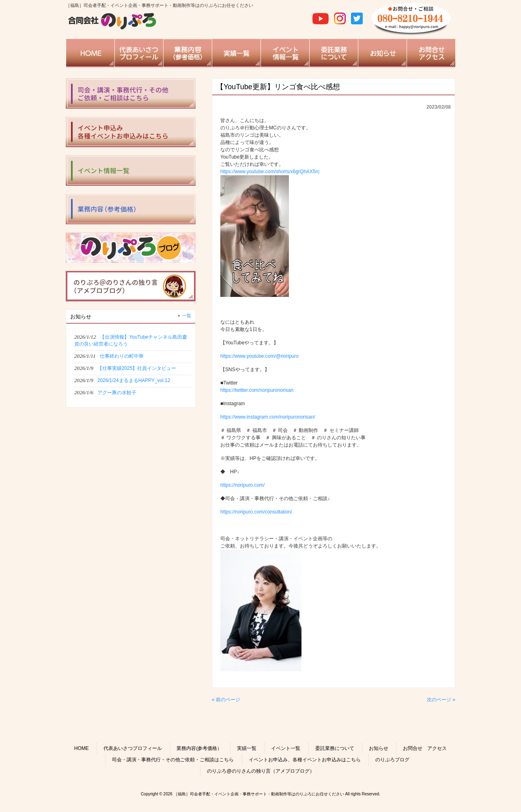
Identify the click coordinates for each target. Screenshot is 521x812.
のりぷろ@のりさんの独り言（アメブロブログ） (260, 771)
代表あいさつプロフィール (133, 748)
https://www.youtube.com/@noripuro (259, 356)
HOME (82, 748)
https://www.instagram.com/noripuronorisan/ (268, 417)
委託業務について (335, 748)
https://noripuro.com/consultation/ (256, 512)
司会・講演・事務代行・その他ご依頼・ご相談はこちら (173, 760)
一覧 (187, 316)
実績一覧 (247, 748)
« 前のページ (226, 700)
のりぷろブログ (392, 760)
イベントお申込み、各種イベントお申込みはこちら (305, 760)
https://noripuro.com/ (242, 485)
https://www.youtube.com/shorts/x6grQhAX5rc (270, 172)
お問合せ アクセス (425, 748)
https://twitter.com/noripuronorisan (257, 390)
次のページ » (441, 700)
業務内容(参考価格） (199, 748)
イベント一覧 (286, 748)
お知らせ (379, 748)
